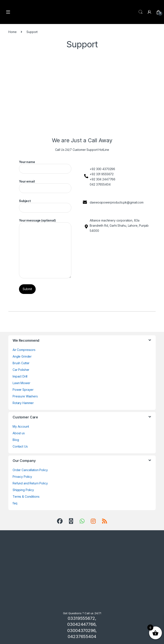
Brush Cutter (21, 363)
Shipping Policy (23, 490)
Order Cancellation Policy (30, 470)
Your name (45, 167)
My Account (21, 426)
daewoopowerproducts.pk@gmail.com (117, 202)
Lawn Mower (21, 383)
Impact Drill (20, 376)
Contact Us (20, 446)
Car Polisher (21, 370)
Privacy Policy (22, 477)
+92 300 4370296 (102, 169)
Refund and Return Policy (30, 483)
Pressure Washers (25, 396)
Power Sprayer (23, 390)
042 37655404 (100, 184)
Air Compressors (24, 350)
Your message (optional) (45, 248)
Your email (45, 186)
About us (19, 433)
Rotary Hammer (23, 403)
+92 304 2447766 (102, 179)
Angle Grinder (22, 356)
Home (12, 32)
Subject (45, 206)
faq (15, 503)
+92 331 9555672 (102, 174)
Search (141, 12)
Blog (16, 440)
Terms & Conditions (26, 496)
